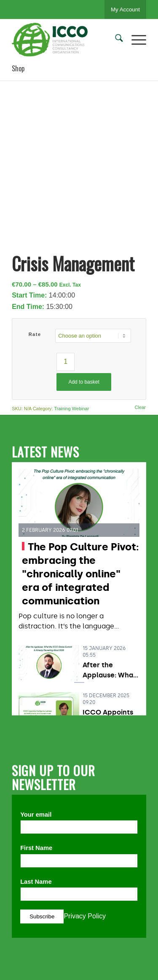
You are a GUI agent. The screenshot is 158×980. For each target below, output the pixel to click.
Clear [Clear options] (140, 407)
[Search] (115, 40)
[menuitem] (115, 40)
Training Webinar (71, 409)
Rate (35, 334)
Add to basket (84, 382)
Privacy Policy (85, 916)
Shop (18, 68)
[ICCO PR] (66, 40)
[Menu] (135, 40)
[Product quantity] (66, 362)
